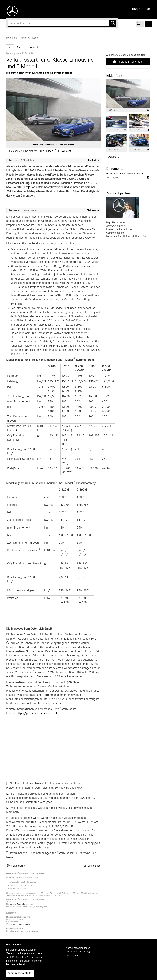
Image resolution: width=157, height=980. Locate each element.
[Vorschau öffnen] (54, 109)
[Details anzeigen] (148, 110)
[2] (8, 794)
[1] (30, 187)
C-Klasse (33, 38)
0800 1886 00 (15, 902)
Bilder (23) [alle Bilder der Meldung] (114, 76)
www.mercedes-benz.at (22, 924)
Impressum (72, 955)
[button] (140, 24)
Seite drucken (19, 866)
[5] (15, 468)
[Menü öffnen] (149, 24)
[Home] (11, 11)
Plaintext (93, 160)
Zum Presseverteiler (20, 973)
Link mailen (94, 866)
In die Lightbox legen (128, 62)
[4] (16, 430)
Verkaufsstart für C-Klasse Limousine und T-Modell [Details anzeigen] (125, 174)
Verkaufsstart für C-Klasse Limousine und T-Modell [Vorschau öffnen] (54, 144)
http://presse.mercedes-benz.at (37, 713)
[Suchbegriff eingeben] (62, 23)
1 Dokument (64, 151)
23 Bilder (47, 151)
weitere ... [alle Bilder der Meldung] (113, 157)
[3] (8, 808)
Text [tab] (10, 47)
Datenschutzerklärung (78, 952)
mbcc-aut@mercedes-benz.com (22, 904)
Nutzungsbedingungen (78, 948)
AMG (23, 38)
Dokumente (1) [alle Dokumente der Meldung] (117, 169)
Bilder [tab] (20, 47)
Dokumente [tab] (33, 47)
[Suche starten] (113, 23)
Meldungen (12, 38)
